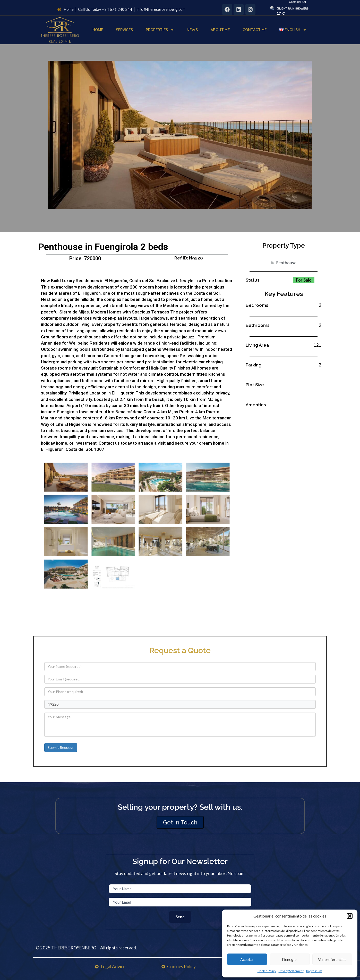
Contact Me (255, 30)
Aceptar (247, 959)
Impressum (314, 971)
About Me (220, 30)
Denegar (290, 959)
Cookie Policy (267, 971)
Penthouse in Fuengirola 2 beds (103, 247)
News (192, 30)
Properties (160, 30)
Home (98, 30)
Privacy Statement (291, 971)
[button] (350, 916)
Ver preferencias (332, 959)
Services (124, 30)
